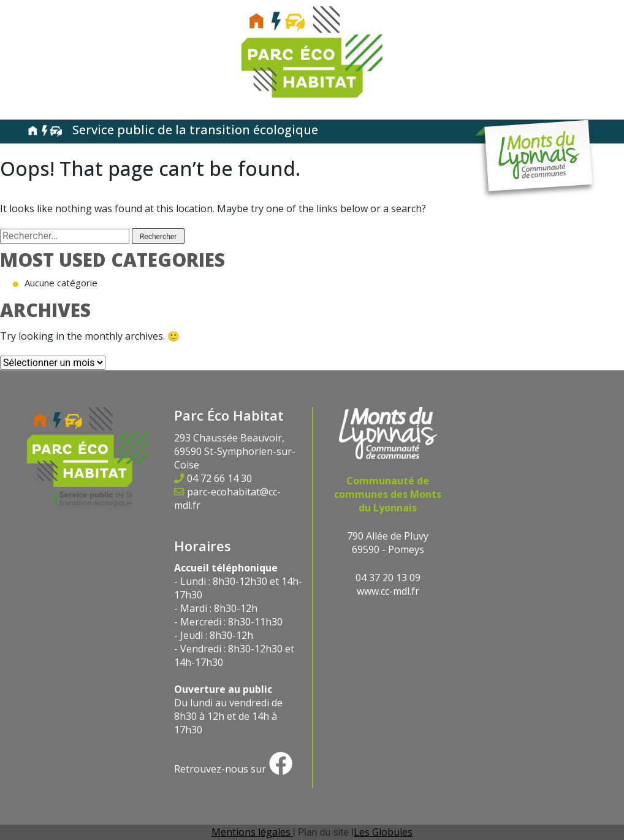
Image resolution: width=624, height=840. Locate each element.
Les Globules (383, 832)
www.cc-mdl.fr (388, 591)
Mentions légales (252, 832)
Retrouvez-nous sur (234, 769)
